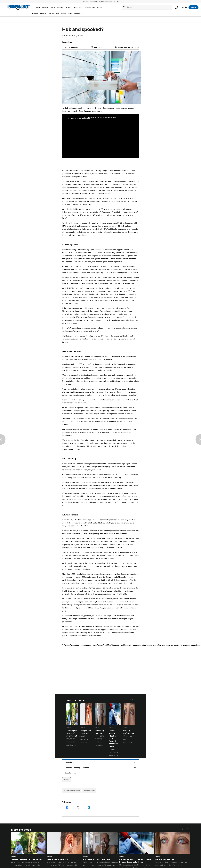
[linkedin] (89, 808)
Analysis (69, 728)
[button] (133, 700)
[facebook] (68, 808)
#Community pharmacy (72, 791)
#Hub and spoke (89, 791)
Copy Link (100, 762)
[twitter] (78, 808)
